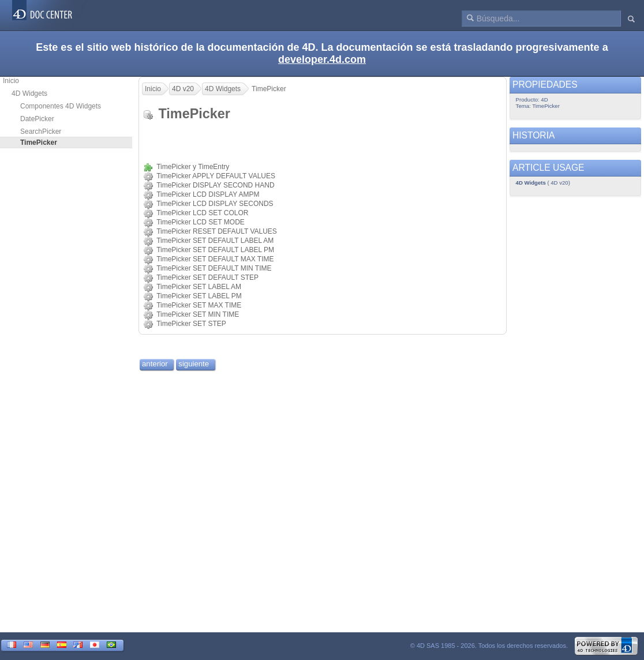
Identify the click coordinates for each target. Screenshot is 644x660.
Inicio (11, 81)
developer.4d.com (322, 59)
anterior (155, 364)
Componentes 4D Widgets (61, 106)
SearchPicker (41, 132)
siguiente (194, 364)
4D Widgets (29, 93)
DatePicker (37, 119)
